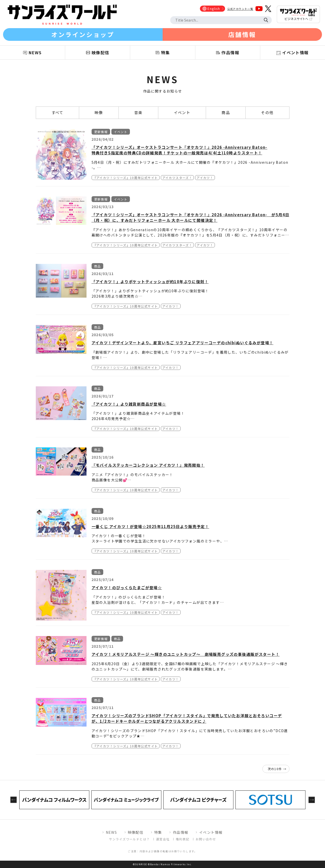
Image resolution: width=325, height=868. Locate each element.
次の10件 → (277, 769)
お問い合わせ (206, 839)
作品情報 (181, 832)
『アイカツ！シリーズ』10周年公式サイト (126, 178)
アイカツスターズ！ (177, 178)
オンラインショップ (83, 34)
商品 (226, 112)
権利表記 (183, 839)
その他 (267, 112)
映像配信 (136, 832)
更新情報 (101, 132)
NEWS (112, 832)
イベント (182, 112)
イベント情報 (211, 832)
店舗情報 (242, 34)
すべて (57, 112)
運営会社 (163, 839)
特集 (158, 832)
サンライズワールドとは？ (130, 839)
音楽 (138, 112)
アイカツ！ (205, 178)
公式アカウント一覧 (240, 9)
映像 (99, 112)
